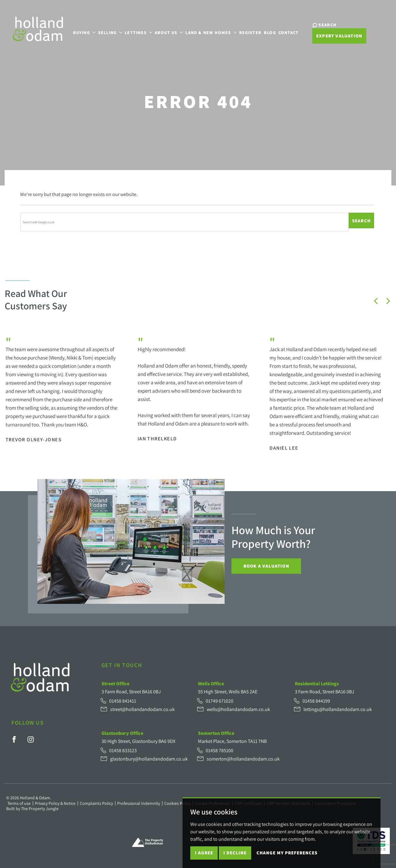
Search (361, 221)
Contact (288, 32)
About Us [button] (168, 32)
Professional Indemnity (139, 803)
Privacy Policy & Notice (55, 803)
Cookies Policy (177, 803)
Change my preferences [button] (287, 853)
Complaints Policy (96, 803)
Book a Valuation (266, 566)
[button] (376, 301)
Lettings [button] (138, 32)
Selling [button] (109, 32)
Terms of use (19, 803)
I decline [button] (235, 853)
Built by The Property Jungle (32, 809)
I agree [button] (204, 853)
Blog (269, 32)
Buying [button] (83, 32)
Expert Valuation (337, 36)
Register (249, 32)
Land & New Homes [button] (210, 32)
